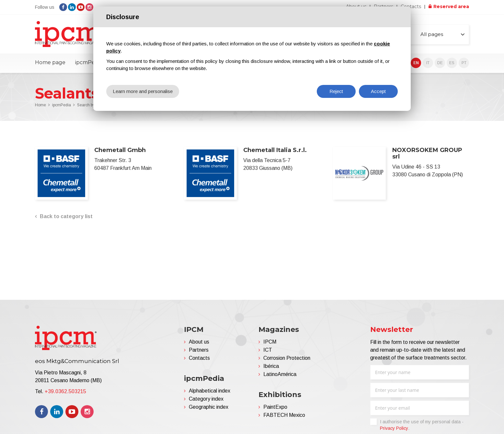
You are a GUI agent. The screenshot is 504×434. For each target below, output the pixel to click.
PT (464, 63)
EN (416, 63)
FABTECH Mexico (284, 415)
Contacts (411, 6)
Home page (50, 62)
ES (452, 63)
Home (40, 105)
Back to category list (66, 216)
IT (428, 63)
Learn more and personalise (143, 91)
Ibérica (271, 366)
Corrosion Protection (287, 358)
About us (199, 342)
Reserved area (451, 6)
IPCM (270, 342)
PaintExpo (275, 407)
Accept (378, 91)
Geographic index (209, 407)
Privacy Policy (394, 428)
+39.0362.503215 (65, 391)
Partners (199, 350)
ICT (268, 350)
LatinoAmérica (280, 374)
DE (440, 63)
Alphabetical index (210, 391)
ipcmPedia (89, 62)
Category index (206, 399)
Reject (336, 91)
